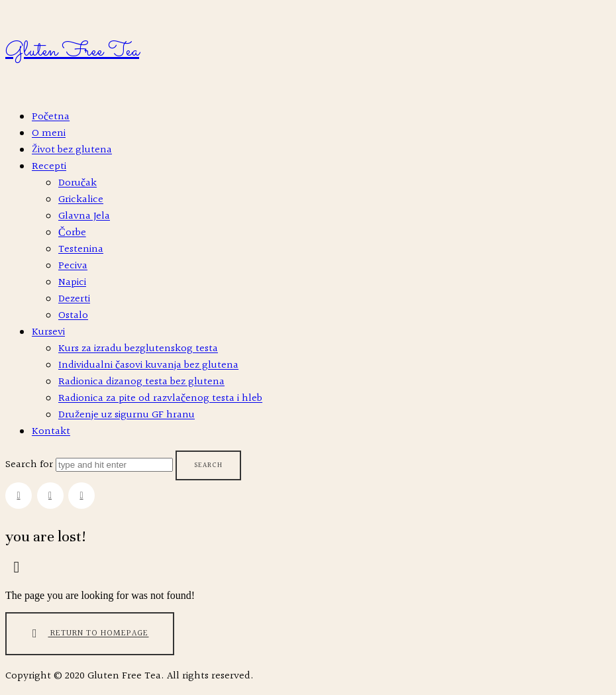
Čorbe (72, 233)
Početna (51, 117)
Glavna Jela (84, 216)
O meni (49, 134)
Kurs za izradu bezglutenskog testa (138, 349)
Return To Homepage (87, 634)
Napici (72, 283)
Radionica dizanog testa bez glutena (141, 382)
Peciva (73, 266)
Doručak (77, 183)
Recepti (49, 167)
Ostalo (73, 316)
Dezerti (74, 299)
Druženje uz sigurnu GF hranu (127, 415)
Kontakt (51, 432)
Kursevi (48, 332)
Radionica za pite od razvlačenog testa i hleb (160, 399)
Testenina (81, 249)
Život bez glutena (72, 150)
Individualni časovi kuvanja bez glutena (148, 365)
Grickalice (81, 200)
